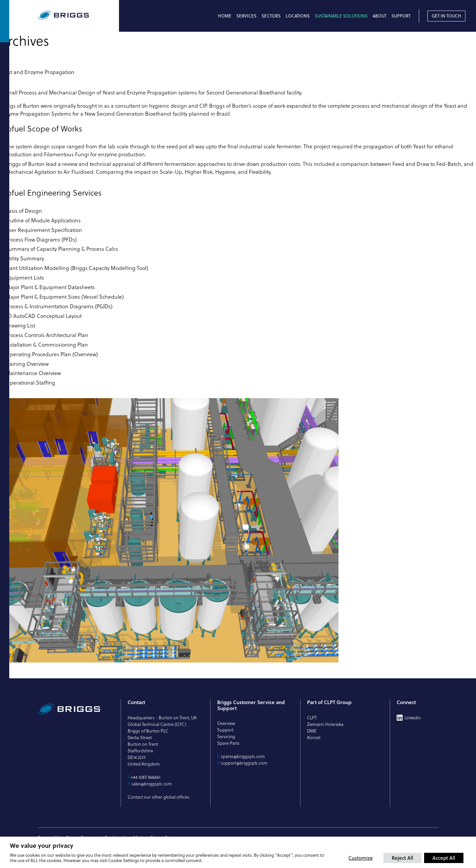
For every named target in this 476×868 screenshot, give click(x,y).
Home (225, 16)
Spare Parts (228, 743)
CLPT (312, 718)
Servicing (226, 736)
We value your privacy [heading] (42, 846)
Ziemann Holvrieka (325, 724)
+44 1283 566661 (145, 777)
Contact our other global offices (159, 797)
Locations (298, 16)
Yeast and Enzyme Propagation (37, 72)
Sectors (271, 16)
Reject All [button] (402, 858)
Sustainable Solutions (341, 16)
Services (246, 16)
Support (401, 16)
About (379, 16)
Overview (226, 723)
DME (312, 731)
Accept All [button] (444, 858)
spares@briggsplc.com (243, 756)
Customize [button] (360, 858)
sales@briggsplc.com (152, 784)
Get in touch (446, 16)
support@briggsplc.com (244, 763)
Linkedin (413, 718)
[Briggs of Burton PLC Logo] (79, 16)
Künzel (314, 737)
